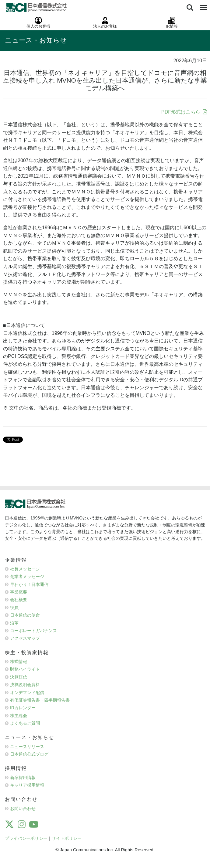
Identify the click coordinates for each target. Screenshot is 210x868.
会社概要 (19, 600)
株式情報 (19, 662)
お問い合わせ (23, 808)
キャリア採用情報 (27, 785)
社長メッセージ (25, 569)
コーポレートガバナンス (33, 631)
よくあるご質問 (25, 723)
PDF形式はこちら (181, 112)
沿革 (14, 623)
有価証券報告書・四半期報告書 (40, 700)
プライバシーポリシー (26, 838)
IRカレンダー (23, 708)
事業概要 (19, 592)
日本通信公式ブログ (29, 754)
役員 (14, 608)
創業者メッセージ (27, 577)
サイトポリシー (67, 838)
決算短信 (19, 677)
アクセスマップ (25, 638)
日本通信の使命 (25, 615)
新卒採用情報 (23, 778)
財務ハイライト (25, 669)
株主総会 (19, 716)
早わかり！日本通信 (29, 584)
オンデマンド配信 (27, 693)
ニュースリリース (27, 747)
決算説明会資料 (25, 685)
